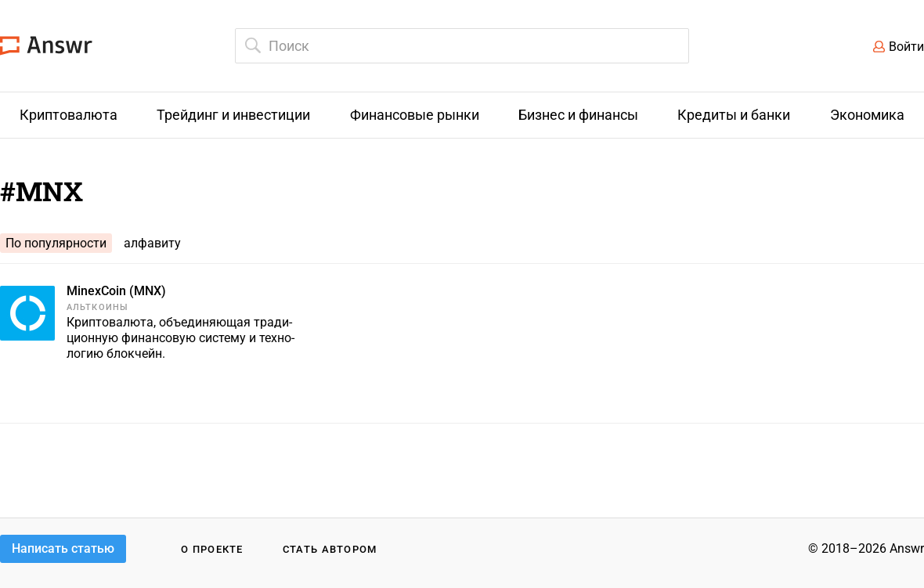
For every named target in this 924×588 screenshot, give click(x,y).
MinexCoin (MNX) (116, 291)
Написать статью (63, 548)
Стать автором (330, 549)
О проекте (212, 549)
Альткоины (97, 307)
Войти (906, 47)
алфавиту (152, 243)
